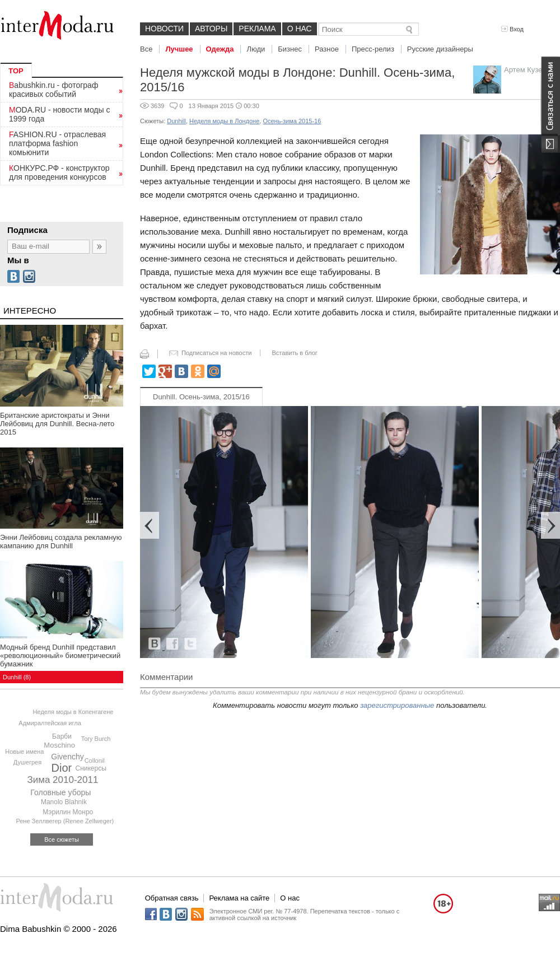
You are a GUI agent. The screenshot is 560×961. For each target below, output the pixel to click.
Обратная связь (172, 898)
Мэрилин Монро (68, 812)
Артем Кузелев (529, 70)
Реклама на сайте (239, 898)
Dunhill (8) (17, 677)
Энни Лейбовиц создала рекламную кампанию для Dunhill (61, 542)
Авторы (211, 29)
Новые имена (24, 752)
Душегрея (27, 762)
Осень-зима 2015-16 (292, 121)
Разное (327, 49)
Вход (512, 29)
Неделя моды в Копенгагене (73, 712)
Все (146, 49)
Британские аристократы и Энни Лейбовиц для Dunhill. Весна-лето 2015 (57, 424)
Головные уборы (60, 792)
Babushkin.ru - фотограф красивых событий (53, 90)
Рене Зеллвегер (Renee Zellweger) (65, 821)
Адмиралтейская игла (50, 723)
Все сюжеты (62, 839)
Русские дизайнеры (440, 49)
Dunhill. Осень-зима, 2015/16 (201, 397)
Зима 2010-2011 (62, 780)
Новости (164, 29)
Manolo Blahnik (64, 802)
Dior (62, 768)
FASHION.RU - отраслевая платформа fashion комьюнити (57, 143)
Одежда (220, 49)
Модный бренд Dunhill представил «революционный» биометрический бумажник (60, 656)
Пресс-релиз (373, 49)
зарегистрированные (397, 705)
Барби (62, 736)
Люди (256, 49)
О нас (300, 29)
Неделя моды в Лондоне (224, 121)
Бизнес (290, 49)
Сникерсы (90, 768)
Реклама (257, 29)
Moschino (59, 745)
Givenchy (67, 757)
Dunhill (176, 121)
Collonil (95, 761)
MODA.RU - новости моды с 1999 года (60, 114)
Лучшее (179, 49)
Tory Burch (96, 739)
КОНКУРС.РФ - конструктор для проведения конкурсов (59, 172)
